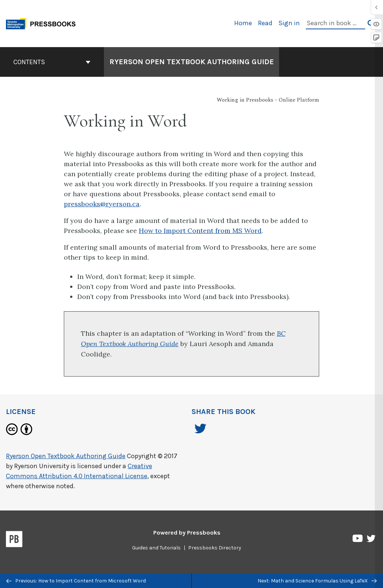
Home (243, 23)
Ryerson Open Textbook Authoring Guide (66, 456)
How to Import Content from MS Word (200, 231)
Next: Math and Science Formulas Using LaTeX (317, 581)
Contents (52, 62)
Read (265, 23)
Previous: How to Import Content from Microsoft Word (76, 581)
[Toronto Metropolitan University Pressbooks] (43, 23)
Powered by (187, 533)
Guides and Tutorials (156, 548)
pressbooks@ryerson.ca (102, 204)
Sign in (289, 23)
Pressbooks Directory (215, 548)
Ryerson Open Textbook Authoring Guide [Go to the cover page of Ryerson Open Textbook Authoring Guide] (192, 62)
